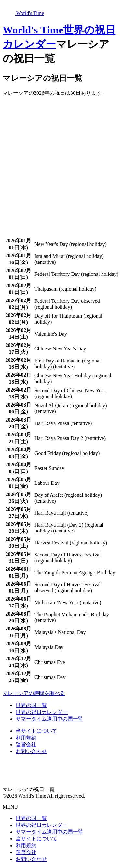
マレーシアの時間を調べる (34, 693)
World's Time (33, 30)
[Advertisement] (61, 163)
